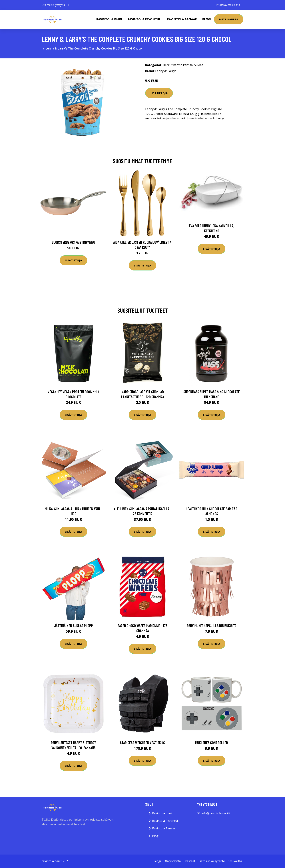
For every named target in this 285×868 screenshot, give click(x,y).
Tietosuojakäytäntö (212, 861)
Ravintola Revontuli (144, 19)
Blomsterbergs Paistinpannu (73, 242)
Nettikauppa (229, 19)
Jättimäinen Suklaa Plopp (74, 625)
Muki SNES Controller (212, 743)
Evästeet (189, 861)
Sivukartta (235, 861)
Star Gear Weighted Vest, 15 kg (142, 743)
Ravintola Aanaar (182, 19)
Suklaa (199, 65)
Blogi (207, 19)
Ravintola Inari (109, 19)
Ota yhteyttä (172, 861)
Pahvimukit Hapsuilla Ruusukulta (212, 625)
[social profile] (69, 5)
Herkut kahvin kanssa (178, 65)
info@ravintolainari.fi (228, 5)
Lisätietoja (159, 93)
